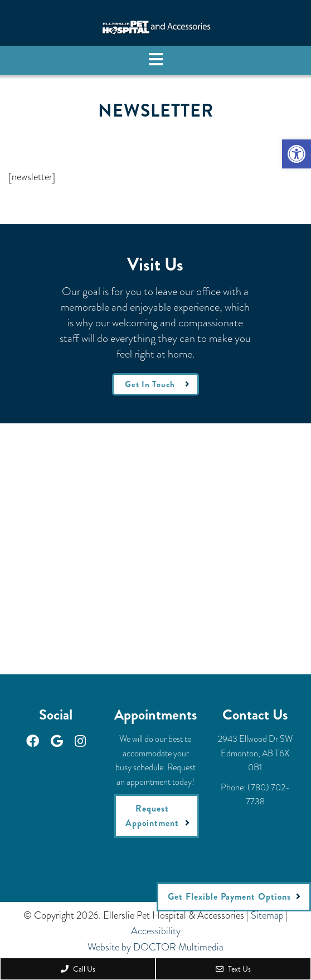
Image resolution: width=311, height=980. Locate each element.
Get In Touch (150, 384)
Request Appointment (152, 816)
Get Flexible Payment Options (229, 897)
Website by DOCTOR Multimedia (155, 947)
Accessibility (156, 931)
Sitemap (267, 915)
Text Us (233, 969)
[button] (297, 154)
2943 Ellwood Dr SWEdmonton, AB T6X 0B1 (255, 753)
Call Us (78, 969)
